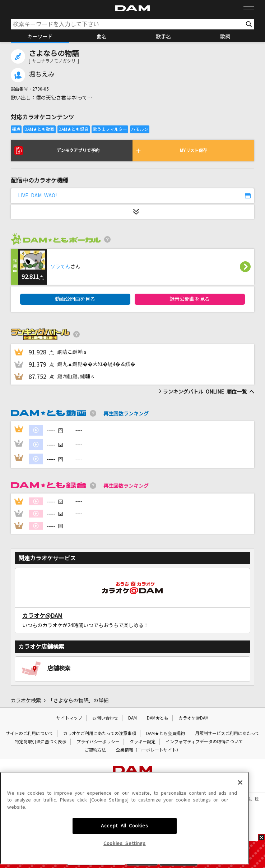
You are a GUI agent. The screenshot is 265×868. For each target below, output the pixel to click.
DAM (132, 718)
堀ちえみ (42, 74)
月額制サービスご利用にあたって (227, 734)
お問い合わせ (105, 718)
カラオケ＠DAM (194, 718)
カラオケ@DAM (42, 616)
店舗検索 (59, 668)
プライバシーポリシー (98, 742)
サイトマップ (69, 718)
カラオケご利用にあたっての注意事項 (100, 734)
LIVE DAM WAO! (37, 196)
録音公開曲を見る (190, 299)
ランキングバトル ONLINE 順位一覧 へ (206, 392)
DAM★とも (158, 718)
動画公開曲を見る (75, 299)
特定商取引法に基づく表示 (41, 742)
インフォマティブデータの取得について (204, 742)
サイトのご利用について (29, 734)
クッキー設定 (143, 742)
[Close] (240, 826)
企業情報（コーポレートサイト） (148, 750)
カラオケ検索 (26, 701)
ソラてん (60, 267)
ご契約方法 (95, 750)
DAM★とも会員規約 (166, 734)
